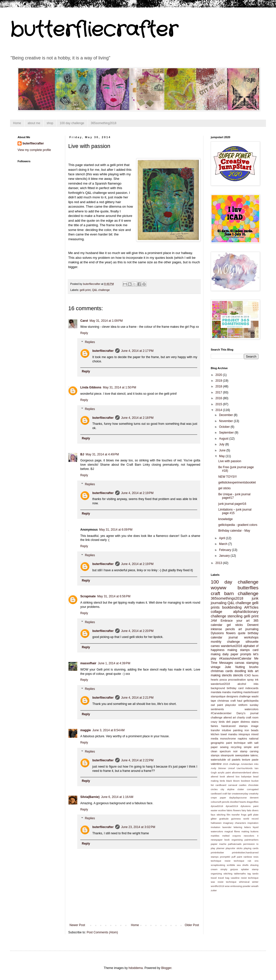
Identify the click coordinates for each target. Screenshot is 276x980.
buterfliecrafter (103, 351)
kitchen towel (219, 734)
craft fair (227, 794)
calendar (217, 625)
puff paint (237, 857)
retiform (243, 705)
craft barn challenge (235, 593)
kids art (253, 671)
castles (243, 785)
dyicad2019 (232, 806)
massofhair (88, 663)
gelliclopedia (251, 701)
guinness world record (245, 819)
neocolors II (251, 836)
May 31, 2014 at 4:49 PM (102, 454)
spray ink (253, 680)
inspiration (253, 823)
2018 (219, 386)
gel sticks (224, 488)
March (224, 544)
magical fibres (232, 831)
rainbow (248, 857)
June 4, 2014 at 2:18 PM (137, 418)
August (224, 439)
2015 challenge (231, 764)
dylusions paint (250, 806)
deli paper (233, 722)
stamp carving (249, 751)
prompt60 (225, 857)
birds (222, 781)
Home (17, 123)
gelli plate (253, 815)
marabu (227, 692)
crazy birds (218, 722)
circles (214, 789)
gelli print (85, 290)
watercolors (252, 709)
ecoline (222, 810)
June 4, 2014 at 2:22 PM (137, 760)
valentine (216, 764)
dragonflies (253, 802)
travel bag (224, 878)
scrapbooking (218, 865)
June (223, 450)
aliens (255, 772)
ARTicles (251, 607)
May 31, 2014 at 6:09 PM (116, 530)
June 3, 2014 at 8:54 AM (108, 730)
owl (213, 705)
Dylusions (217, 633)
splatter (245, 869)
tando (255, 874)
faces (255, 675)
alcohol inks (248, 684)
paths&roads (235, 844)
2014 (219, 410)
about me (34, 123)
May (222, 456)
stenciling (235, 616)
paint (220, 705)
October (225, 427)
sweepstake (242, 755)
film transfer (233, 815)
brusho (254, 667)
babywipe (246, 777)
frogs (244, 815)
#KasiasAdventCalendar (235, 659)
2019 (219, 381)
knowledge (225, 519)
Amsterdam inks (250, 764)
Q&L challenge (101, 290)
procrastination (237, 680)
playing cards (251, 848)
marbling (237, 692)
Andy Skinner (218, 768)
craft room (252, 717)
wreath (255, 886)
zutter (214, 890)
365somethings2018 (227, 598)
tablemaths (240, 874)
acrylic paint (224, 772)
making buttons (250, 831)
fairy (244, 810)
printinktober (217, 852)
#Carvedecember (221, 713)
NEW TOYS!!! (228, 477)
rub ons (253, 861)
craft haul (236, 701)
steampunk (227, 755)
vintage (216, 667)
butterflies (248, 588)
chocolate (253, 785)
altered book (218, 777)
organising (237, 840)
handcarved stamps (234, 726)
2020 (219, 375)
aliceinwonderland (241, 772)
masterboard (251, 692)
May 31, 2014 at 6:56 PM (114, 596)
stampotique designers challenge (231, 696)
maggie (86, 730)
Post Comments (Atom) (102, 932)
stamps (215, 755)
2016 (219, 398)
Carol (84, 321)
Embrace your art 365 (239, 621)
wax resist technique (224, 882)
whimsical (244, 882)
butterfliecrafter (94, 30)
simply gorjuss (229, 869)
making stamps (238, 650)
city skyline (227, 789)
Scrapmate (88, 596)
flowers (231, 633)
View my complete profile (34, 150)
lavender (227, 827)
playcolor (231, 705)
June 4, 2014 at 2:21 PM (137, 698)
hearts (215, 680)
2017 (219, 392)
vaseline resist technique (245, 878)
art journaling (248, 629)
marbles (215, 836)
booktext (245, 781)
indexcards (252, 688)
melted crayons (232, 836)
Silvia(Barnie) (90, 797)
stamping (252, 663)
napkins (242, 739)
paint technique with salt (242, 743)
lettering (238, 827)
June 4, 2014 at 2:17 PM (137, 351)
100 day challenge (72, 123)
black (229, 781)
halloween (216, 823)
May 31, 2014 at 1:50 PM (119, 387)
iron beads (252, 730)
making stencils (221, 675)
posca (223, 680)
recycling (236, 747)
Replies (90, 342)
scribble (231, 865)
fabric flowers (234, 810)
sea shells (243, 865)
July (222, 444)
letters (247, 827)
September (227, 433)
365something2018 (104, 123)
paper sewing (220, 747)
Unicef (231, 768)
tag (249, 874)
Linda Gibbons (91, 387)
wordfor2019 (217, 886)
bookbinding (232, 607)
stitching (228, 874)
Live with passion (230, 461)
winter (255, 882)
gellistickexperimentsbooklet (237, 482)
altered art (230, 717)
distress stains (249, 722)
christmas (223, 701)
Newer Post (77, 925)
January (225, 556)
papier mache (219, 844)
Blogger (166, 968)
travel (214, 878)
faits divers (253, 810)
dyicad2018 (217, 806)
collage (217, 612)
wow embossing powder (238, 886)
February (225, 550)
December (226, 415)
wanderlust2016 (231, 646)
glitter (214, 819)
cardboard (221, 785)
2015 (219, 404)
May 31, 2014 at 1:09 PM (106, 321)
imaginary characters (235, 823)
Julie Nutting (235, 667)
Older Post (192, 925)
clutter (241, 789)
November (226, 421)
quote (242, 633)
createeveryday (240, 794)
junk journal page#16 (232, 504)
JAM (214, 621)
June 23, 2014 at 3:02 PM (138, 827)
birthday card (235, 688)
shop (50, 123)
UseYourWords (245, 768)
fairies (214, 726)
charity (241, 717)
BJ (82, 454)
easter (214, 810)
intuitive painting (232, 730)
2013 (219, 563)
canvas (240, 663)
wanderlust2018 (220, 684)
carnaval (233, 785)
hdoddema (136, 968)
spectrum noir (229, 751)
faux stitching (218, 815)
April (222, 538)
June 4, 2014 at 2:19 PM (137, 493)
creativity (254, 794)
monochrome (228, 739)
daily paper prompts (237, 654)
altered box (233, 777)
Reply (84, 333)
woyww (219, 588)
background (218, 688)
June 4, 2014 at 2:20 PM (137, 631)
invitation (216, 827)
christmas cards (222, 671)
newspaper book (220, 840)
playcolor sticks (234, 848)
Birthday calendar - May (234, 531)
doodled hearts (238, 802)
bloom (236, 781)
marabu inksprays (239, 734)
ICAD (248, 675)
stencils (238, 675)
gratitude (224, 819)
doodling (240, 671)
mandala (216, 692)
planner (220, 848)
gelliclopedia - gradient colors (238, 525)
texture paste (250, 760)
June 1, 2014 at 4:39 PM (114, 663)
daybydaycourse (238, 798)
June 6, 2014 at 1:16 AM (117, 797)
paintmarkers (252, 840)
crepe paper (218, 798)
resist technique (234, 861)
